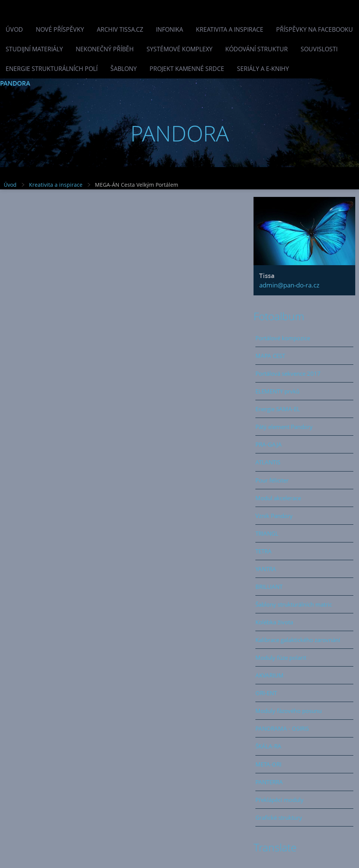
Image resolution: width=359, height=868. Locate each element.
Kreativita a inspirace (230, 29)
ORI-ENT (266, 693)
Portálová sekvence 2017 (288, 373)
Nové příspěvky (60, 29)
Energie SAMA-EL (278, 409)
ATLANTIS (268, 462)
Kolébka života (274, 622)
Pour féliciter (272, 480)
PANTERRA (269, 782)
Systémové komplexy (179, 49)
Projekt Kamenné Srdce (187, 69)
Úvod (14, 29)
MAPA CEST (270, 356)
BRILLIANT (269, 587)
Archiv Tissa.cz (120, 29)
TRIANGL (267, 533)
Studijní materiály (34, 49)
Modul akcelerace (278, 498)
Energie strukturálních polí (52, 69)
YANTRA (266, 569)
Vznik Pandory (274, 516)
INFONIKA (170, 29)
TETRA (264, 551)
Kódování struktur (257, 49)
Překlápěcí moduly (280, 800)
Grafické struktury (279, 817)
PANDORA (15, 83)
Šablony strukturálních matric (294, 604)
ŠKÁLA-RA (268, 746)
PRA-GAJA (269, 444)
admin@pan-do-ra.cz (289, 285)
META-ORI (268, 764)
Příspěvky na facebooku (315, 29)
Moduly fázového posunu (289, 711)
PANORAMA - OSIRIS (282, 728)
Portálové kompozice (283, 338)
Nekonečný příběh (105, 49)
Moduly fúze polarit (281, 658)
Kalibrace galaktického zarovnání (298, 640)
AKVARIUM (270, 675)
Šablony (124, 69)
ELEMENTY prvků (277, 391)
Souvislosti (319, 49)
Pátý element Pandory (284, 427)
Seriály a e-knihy (263, 69)
